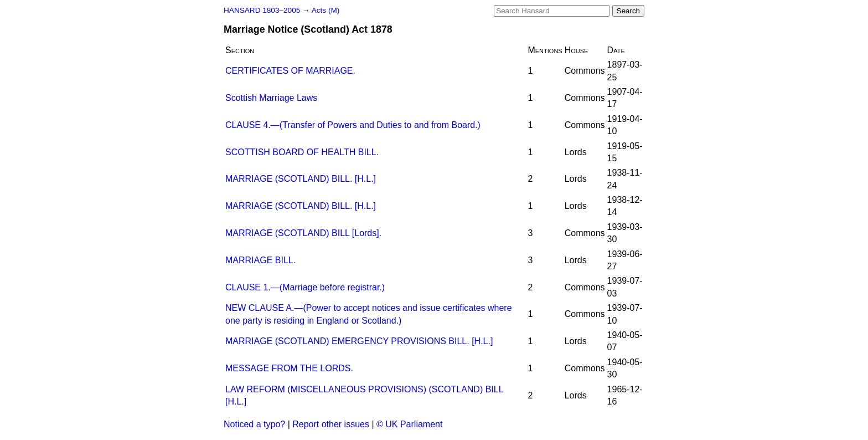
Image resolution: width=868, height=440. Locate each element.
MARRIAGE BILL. (260, 260)
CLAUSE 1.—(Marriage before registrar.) (305, 287)
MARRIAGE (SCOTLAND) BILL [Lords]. (303, 233)
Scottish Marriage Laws (271, 98)
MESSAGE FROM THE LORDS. (289, 368)
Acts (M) (326, 10)
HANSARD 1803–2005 (262, 10)
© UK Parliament (409, 424)
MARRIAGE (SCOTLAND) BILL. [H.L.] (301, 179)
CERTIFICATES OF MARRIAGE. (290, 71)
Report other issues (331, 424)
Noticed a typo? (254, 424)
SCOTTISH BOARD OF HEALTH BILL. (302, 152)
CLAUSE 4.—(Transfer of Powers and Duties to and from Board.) (353, 125)
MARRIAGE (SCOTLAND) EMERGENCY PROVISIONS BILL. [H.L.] (359, 341)
